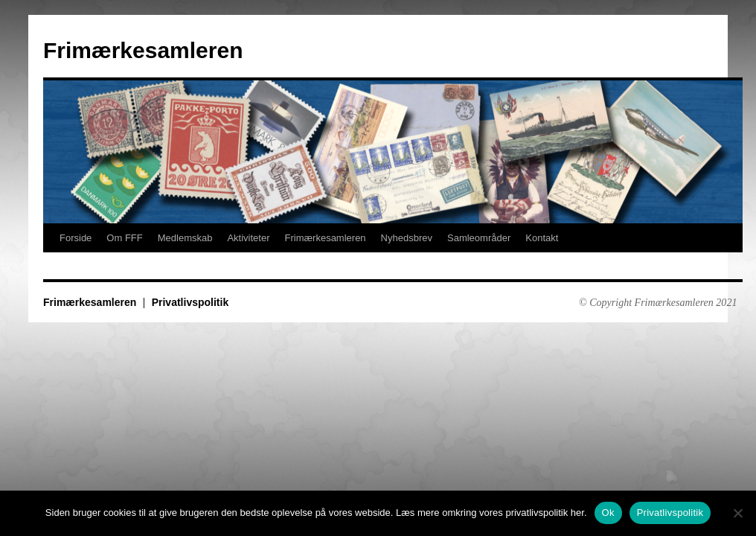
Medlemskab (185, 238)
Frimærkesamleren (143, 50)
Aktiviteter (248, 238)
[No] (737, 513)
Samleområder (479, 238)
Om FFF (124, 238)
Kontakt (542, 238)
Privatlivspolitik (190, 302)
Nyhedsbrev (407, 238)
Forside (76, 238)
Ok (608, 513)
